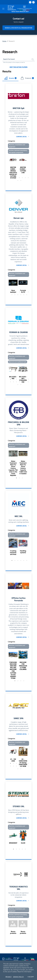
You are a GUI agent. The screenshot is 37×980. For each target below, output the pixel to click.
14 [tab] (28, 382)
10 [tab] (18, 295)
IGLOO (23, 843)
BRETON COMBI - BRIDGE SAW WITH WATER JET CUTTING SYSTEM (13, 173)
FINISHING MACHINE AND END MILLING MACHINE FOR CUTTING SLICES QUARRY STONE (13, 670)
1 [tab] (10, 178)
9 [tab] (21, 180)
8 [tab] (18, 180)
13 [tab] (27, 295)
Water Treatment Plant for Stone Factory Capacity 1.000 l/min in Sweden (23, 467)
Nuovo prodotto (13, 932)
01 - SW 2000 (13, 760)
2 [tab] (13, 178)
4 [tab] (19, 178)
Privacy (9, 977)
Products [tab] (27, 78)
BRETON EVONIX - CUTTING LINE (23, 170)
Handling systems (23, 552)
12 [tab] (24, 295)
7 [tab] (28, 178)
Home (4, 41)
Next (31, 167)
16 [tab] (21, 385)
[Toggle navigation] (3, 9)
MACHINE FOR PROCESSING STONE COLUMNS (23, 666)
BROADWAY (13, 843)
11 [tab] (21, 295)
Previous (6, 167)
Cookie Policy (18, 977)
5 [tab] (22, 178)
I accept (31, 977)
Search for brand (9, 59)
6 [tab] (25, 178)
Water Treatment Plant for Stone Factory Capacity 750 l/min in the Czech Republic (13, 468)
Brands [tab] (10, 78)
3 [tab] (16, 178)
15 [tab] (18, 385)
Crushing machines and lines (13, 553)
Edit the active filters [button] (19, 67)
